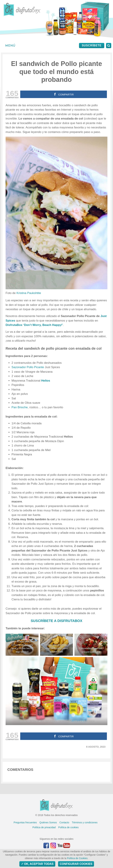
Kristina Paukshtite (29, 293)
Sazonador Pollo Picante (28, 367)
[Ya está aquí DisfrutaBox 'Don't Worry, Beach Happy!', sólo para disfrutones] (56, 691)
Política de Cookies (77, 858)
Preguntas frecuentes (25, 822)
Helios (46, 381)
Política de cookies (68, 827)
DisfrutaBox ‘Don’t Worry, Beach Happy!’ (34, 325)
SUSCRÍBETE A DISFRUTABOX (56, 621)
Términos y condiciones (85, 822)
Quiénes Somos (48, 822)
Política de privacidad (44, 827)
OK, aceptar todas (37, 864)
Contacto (64, 822)
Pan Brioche (20, 407)
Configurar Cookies (76, 864)
